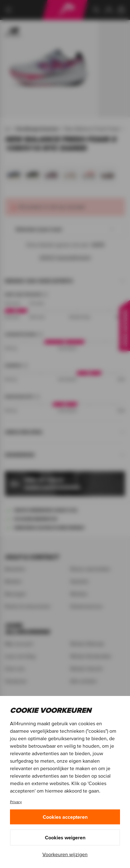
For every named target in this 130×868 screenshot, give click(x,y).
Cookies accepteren (65, 817)
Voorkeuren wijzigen (65, 854)
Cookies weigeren (65, 837)
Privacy (16, 802)
